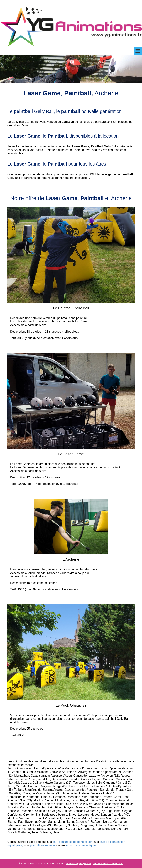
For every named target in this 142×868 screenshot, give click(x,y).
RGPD (88, 864)
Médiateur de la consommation (108, 864)
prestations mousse (43, 845)
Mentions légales (74, 864)
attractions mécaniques (81, 845)
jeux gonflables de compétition (73, 842)
